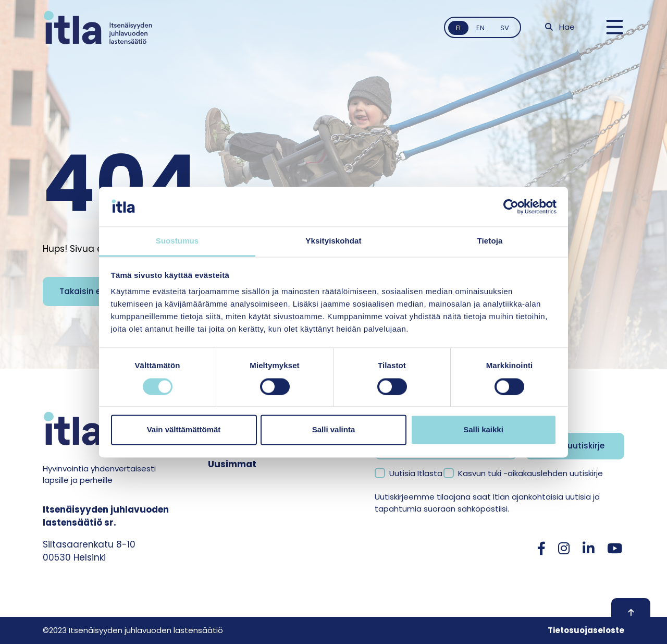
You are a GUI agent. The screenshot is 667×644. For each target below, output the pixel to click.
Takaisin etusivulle (97, 291)
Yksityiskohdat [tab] (333, 241)
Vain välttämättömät (184, 430)
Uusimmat (232, 464)
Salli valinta (334, 430)
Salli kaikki (483, 430)
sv (505, 28)
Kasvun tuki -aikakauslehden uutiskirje (530, 473)
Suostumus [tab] (177, 241)
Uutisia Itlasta (416, 473)
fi (458, 28)
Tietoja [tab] (490, 241)
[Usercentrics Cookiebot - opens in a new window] (511, 206)
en (480, 28)
